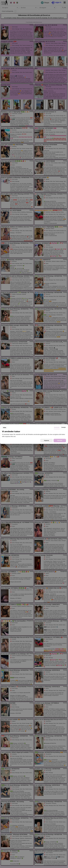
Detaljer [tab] (64, 427)
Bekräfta (60, 440)
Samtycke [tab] (57, 427)
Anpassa (46, 440)
